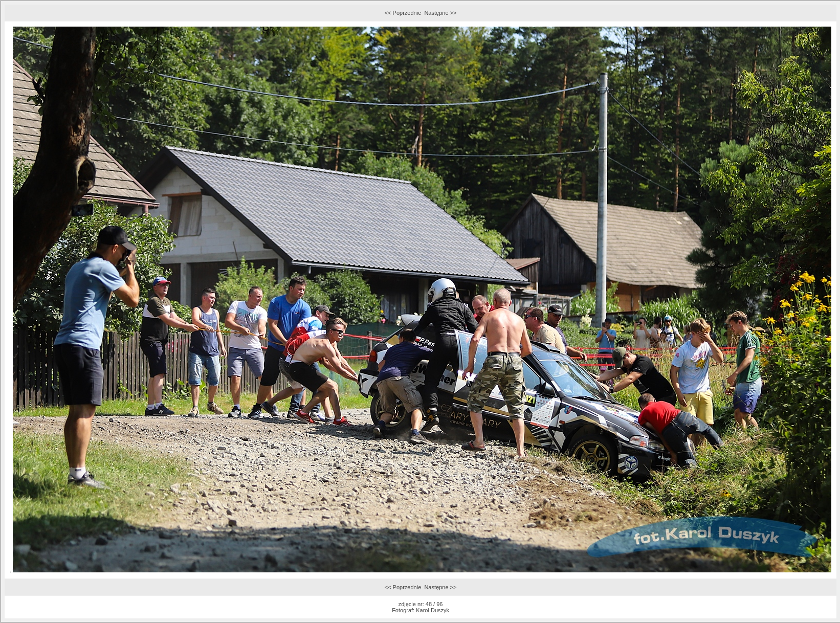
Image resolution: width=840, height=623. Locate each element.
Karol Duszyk (433, 610)
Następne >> (440, 13)
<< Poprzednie (403, 13)
